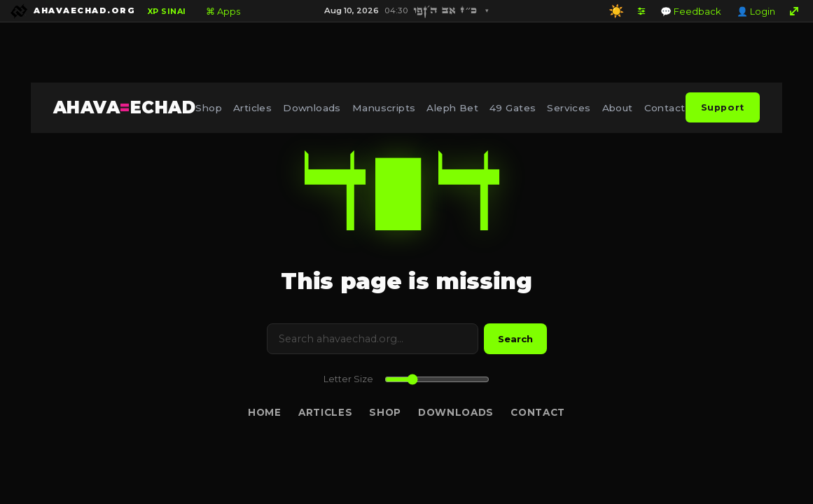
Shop (209, 108)
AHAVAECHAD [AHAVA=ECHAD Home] (124, 107)
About (618, 108)
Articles (252, 108)
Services (569, 108)
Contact (665, 108)
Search (515, 339)
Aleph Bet (452, 108)
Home (265, 412)
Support (723, 107)
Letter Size (348, 379)
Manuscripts (384, 108)
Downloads (312, 108)
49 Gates (513, 108)
